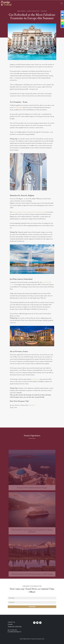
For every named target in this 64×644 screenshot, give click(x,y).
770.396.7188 (13, 630)
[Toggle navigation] (62, 3)
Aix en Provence (36, 379)
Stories (10, 624)
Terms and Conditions (15, 627)
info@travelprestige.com (15, 632)
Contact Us (11, 622)
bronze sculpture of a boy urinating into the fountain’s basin (29, 212)
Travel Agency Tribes (40, 639)
